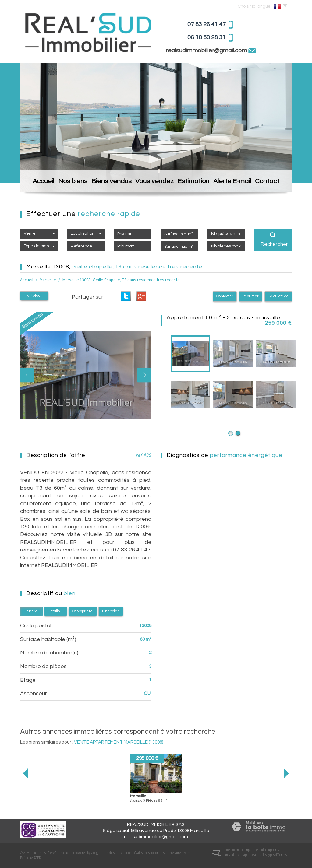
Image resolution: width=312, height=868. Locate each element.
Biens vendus (112, 183)
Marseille (48, 280)
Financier (110, 611)
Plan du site (110, 853)
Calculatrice (278, 296)
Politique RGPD (30, 858)
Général (31, 611)
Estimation (194, 183)
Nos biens (73, 183)
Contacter (225, 296)
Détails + (55, 611)
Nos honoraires (155, 853)
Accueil (40, 183)
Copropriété (82, 611)
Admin (189, 853)
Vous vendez (154, 183)
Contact (271, 183)
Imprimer (251, 296)
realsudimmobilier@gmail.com (207, 51)
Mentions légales (131, 853)
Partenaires (174, 853)
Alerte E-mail (234, 183)
